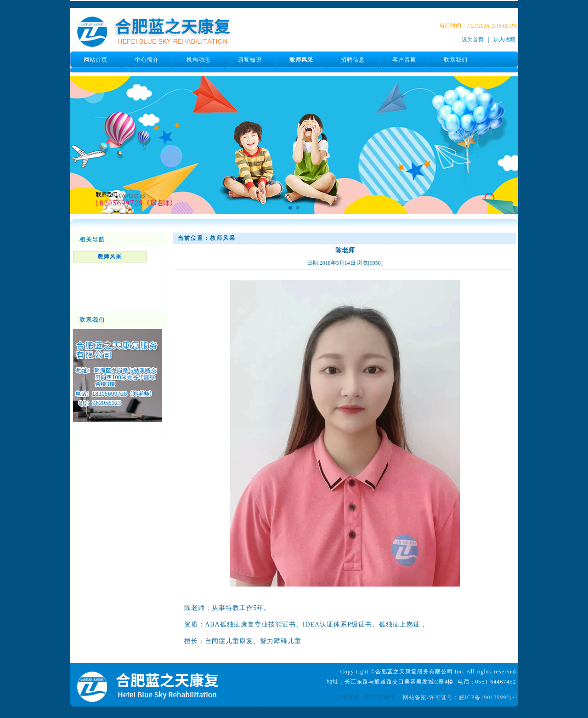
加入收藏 (504, 40)
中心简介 (147, 60)
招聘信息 (353, 60)
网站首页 (96, 60)
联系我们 (456, 60)
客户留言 (404, 60)
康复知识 (250, 60)
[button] (290, 208)
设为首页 (473, 40)
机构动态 (198, 60)
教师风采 (301, 60)
